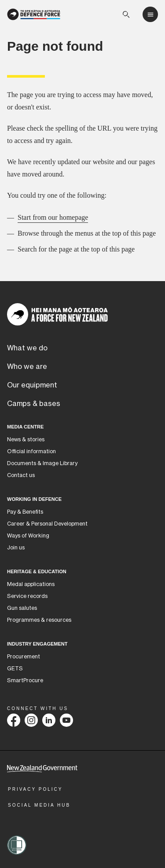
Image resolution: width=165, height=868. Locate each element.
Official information (31, 451)
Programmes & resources (39, 620)
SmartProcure (25, 680)
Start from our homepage (53, 217)
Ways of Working (28, 536)
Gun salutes (22, 608)
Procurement (24, 657)
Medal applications (31, 584)
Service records (27, 596)
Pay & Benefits (25, 512)
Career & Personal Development (47, 524)
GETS (15, 669)
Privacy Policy (35, 789)
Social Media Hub (39, 805)
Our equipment (32, 385)
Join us (16, 548)
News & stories (26, 440)
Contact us (21, 475)
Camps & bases (34, 404)
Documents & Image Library (42, 463)
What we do (27, 348)
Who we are (27, 367)
